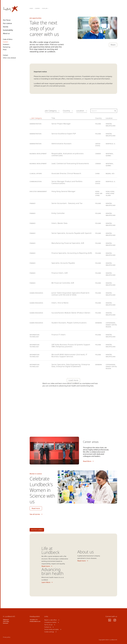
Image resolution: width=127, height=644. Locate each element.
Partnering (7, 47)
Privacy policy (7, 637)
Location (80, 111)
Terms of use (48, 625)
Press (5, 50)
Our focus (7, 20)
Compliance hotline (50, 622)
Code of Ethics (8, 39)
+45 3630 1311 (34, 620)
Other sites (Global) (9, 58)
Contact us (48, 627)
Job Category (51, 111)
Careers (6, 42)
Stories (6, 27)
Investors (6, 44)
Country (66, 111)
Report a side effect (51, 620)
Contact (6, 55)
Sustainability (8, 30)
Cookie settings (49, 632)
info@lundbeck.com (35, 621)
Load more (73, 380)
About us (6, 33)
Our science (7, 23)
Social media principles (52, 629)
